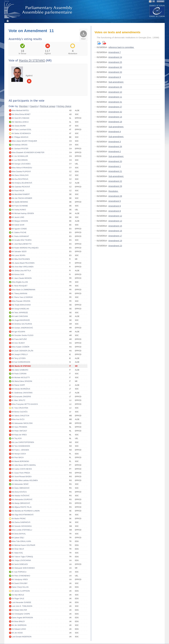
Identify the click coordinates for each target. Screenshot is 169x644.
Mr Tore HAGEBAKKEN (21, 446)
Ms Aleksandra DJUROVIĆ (22, 500)
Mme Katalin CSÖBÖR (21, 347)
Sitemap (7, 1)
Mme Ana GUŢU (18, 419)
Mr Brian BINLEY (18, 621)
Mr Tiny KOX (17, 438)
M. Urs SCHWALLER (20, 156)
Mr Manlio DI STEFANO (21, 366)
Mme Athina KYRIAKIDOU (22, 168)
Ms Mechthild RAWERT (21, 194)
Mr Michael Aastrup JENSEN (23, 213)
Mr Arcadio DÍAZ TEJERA (22, 240)
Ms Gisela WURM (19, 126)
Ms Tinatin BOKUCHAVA (21, 305)
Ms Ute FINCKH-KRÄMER (22, 198)
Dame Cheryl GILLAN (20, 587)
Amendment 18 (115, 122)
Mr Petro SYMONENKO (21, 576)
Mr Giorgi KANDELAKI (20, 309)
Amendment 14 (115, 117)
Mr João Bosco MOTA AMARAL (24, 465)
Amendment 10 (115, 92)
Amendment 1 (115, 166)
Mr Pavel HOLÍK (18, 191)
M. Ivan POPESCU (19, 572)
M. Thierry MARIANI (20, 294)
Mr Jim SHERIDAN (19, 625)
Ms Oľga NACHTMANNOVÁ (23, 515)
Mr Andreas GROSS (20, 145)
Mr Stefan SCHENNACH (21, 133)
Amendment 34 (115, 146)
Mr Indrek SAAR (18, 225)
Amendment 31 (115, 102)
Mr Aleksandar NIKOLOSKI (22, 423)
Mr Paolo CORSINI (19, 374)
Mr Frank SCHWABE (20, 206)
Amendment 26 (115, 87)
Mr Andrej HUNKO (19, 210)
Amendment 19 (115, 241)
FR (154, 1)
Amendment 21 (115, 171)
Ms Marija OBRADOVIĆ (21, 503)
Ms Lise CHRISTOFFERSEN (23, 442)
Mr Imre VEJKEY (18, 343)
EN (150, 1)
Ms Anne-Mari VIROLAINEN (23, 267)
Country (34, 106)
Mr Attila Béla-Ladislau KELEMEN (25, 480)
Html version (99, 43)
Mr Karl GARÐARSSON (21, 362)
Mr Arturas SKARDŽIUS (21, 389)
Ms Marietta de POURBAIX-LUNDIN (26, 511)
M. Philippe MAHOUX (20, 137)
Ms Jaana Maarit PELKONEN (23, 263)
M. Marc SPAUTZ (19, 400)
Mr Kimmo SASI (18, 274)
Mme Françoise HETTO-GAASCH (25, 404)
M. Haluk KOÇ (17, 553)
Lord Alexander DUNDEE (22, 602)
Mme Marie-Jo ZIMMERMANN (24, 290)
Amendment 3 (115, 142)
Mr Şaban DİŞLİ (18, 538)
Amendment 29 (115, 186)
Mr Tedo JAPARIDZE (20, 313)
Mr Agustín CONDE (19, 229)
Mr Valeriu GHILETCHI (21, 416)
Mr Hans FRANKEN (19, 427)
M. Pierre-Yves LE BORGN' (22, 297)
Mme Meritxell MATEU (20, 111)
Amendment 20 (115, 161)
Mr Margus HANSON (20, 221)
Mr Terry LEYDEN (19, 358)
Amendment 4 (115, 132)
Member (23, 106)
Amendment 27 (115, 107)
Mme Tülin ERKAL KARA (21, 541)
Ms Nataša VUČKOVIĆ (21, 496)
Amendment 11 (115, 97)
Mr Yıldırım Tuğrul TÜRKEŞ (22, 557)
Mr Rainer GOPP (18, 385)
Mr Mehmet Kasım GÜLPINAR (24, 545)
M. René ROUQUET (20, 286)
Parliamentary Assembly (39, 10)
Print (83, 39)
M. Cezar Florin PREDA (21, 473)
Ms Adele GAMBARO (20, 370)
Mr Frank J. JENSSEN (20, 450)
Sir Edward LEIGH (19, 629)
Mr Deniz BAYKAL (19, 534)
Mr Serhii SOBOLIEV (20, 564)
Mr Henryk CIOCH (19, 454)
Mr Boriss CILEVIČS (20, 412)
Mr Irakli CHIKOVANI (20, 316)
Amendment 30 (115, 67)
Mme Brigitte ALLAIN (20, 282)
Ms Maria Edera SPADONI (22, 381)
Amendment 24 (115, 57)
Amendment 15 (115, 226)
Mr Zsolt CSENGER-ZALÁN (23, 351)
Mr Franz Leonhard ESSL (22, 130)
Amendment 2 (115, 152)
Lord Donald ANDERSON (22, 637)
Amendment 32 (115, 112)
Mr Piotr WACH (18, 458)
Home (8, 21)
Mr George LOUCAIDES (21, 164)
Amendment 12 (115, 216)
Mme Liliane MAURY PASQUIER (24, 141)
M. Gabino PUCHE (19, 232)
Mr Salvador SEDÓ (19, 252)
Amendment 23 (115, 246)
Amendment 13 (115, 221)
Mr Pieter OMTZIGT (19, 431)
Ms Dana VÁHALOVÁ (20, 175)
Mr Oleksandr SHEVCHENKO (23, 568)
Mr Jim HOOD (17, 633)
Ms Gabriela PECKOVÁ (21, 187)
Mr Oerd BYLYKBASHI (21, 118)
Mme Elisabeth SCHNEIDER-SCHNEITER (28, 153)
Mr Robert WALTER (19, 610)
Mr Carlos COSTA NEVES (22, 469)
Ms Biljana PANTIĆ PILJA (22, 507)
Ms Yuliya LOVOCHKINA (21, 560)
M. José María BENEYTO (22, 244)
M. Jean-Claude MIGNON (22, 278)
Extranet (161, 1)
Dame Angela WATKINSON (22, 618)
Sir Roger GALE (18, 599)
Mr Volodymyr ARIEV (20, 579)
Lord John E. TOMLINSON (22, 606)
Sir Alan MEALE (18, 595)
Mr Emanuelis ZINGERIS (21, 397)
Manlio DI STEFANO (32, 60)
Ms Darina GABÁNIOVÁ (21, 522)
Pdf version (104, 43)
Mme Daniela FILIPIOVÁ (21, 172)
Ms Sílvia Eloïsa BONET (21, 114)
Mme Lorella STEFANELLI (22, 530)
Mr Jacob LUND (18, 217)
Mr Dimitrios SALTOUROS (22, 324)
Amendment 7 (115, 52)
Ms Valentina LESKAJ (20, 122)
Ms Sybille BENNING (20, 202)
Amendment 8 (115, 211)
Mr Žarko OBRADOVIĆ (21, 488)
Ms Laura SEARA (19, 255)
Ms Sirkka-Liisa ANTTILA (21, 271)
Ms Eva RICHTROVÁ (20, 179)
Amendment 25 (115, 62)
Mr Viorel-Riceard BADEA (22, 477)
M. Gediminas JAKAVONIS (22, 393)
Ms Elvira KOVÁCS (19, 492)
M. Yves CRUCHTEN (20, 408)
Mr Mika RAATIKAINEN (21, 259)
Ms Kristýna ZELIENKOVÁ (22, 183)
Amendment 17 (115, 236)
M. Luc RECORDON (20, 160)
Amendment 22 (115, 181)
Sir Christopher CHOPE (21, 614)
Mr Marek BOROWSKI (20, 461)
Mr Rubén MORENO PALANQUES (25, 248)
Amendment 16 (115, 231)
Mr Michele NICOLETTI (21, 378)
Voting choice (64, 106)
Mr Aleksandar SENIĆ (20, 484)
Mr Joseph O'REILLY (20, 354)
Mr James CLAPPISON (21, 591)
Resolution (114, 191)
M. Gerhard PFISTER (20, 149)
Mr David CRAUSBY (20, 583)
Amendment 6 (115, 206)
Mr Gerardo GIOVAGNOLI (22, 526)
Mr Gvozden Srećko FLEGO (23, 335)
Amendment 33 (115, 72)
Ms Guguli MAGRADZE (21, 320)
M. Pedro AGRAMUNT (20, 236)
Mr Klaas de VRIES (19, 435)
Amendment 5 (115, 201)
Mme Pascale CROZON (21, 301)
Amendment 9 (115, 77)
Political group (48, 106)
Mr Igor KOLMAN (18, 332)
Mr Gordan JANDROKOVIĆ (22, 328)
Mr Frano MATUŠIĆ (19, 339)
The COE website (157, 11)
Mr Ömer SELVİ (18, 549)
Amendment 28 (115, 196)
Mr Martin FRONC (19, 519)
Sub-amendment (116, 82)
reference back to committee (122, 47)
